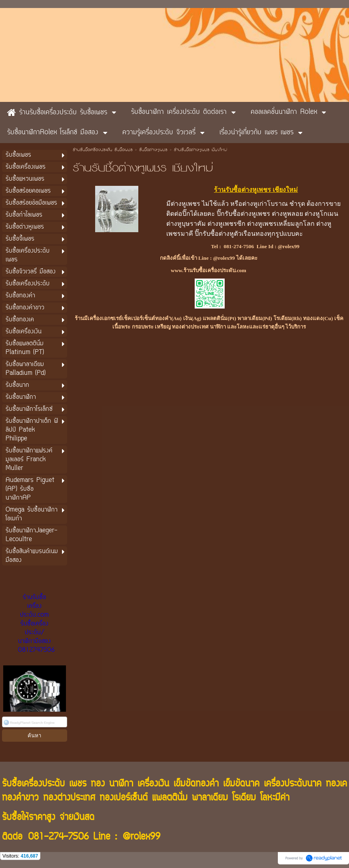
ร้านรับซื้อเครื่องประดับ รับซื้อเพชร (103, 150)
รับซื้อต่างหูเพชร (153, 150)
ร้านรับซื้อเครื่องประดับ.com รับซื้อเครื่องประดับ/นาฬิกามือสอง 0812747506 (36, 624)
